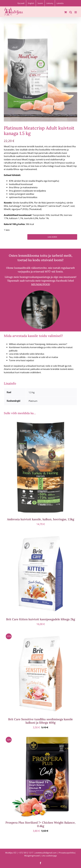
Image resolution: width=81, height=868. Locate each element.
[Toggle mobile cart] (66, 12)
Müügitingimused (32, 856)
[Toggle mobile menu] (76, 12)
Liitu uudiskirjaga (49, 856)
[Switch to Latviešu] (60, 3)
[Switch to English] (31, 3)
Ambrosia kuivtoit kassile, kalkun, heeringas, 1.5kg (41, 519)
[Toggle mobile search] (71, 12)
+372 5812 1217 (26, 853)
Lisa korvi (52, 237)
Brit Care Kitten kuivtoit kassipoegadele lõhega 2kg (41, 619)
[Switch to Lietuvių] (50, 3)
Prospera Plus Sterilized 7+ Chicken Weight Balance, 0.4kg (40, 824)
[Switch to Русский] (21, 3)
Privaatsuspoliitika (67, 853)
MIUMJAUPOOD (41, 284)
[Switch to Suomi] (40, 3)
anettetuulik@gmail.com (46, 853)
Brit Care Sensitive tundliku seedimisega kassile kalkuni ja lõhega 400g (40, 721)
